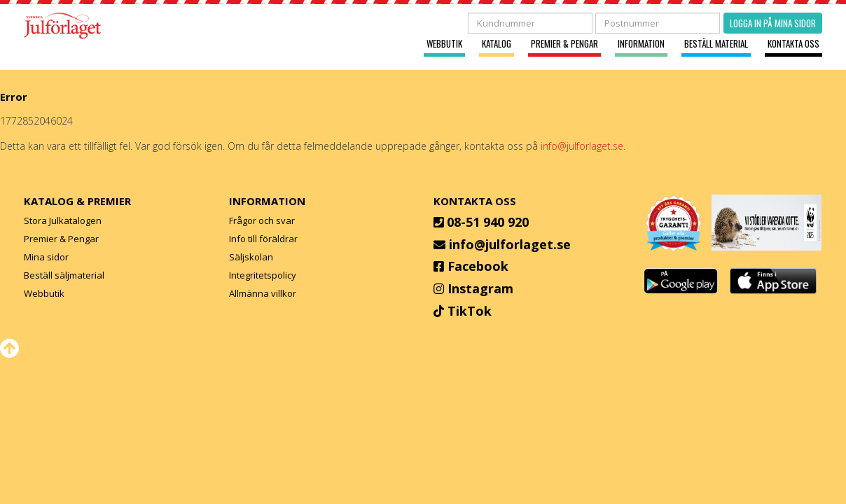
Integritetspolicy (263, 275)
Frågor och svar (262, 220)
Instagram (480, 288)
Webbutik (444, 44)
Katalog (497, 44)
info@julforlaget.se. (583, 146)
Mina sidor (46, 257)
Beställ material (716, 44)
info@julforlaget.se (510, 244)
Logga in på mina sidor (773, 23)
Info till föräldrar (263, 239)
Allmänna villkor (263, 293)
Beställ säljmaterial (64, 275)
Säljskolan (251, 257)
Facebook (478, 266)
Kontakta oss (793, 44)
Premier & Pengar (564, 44)
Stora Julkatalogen (63, 220)
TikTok (470, 311)
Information (641, 44)
